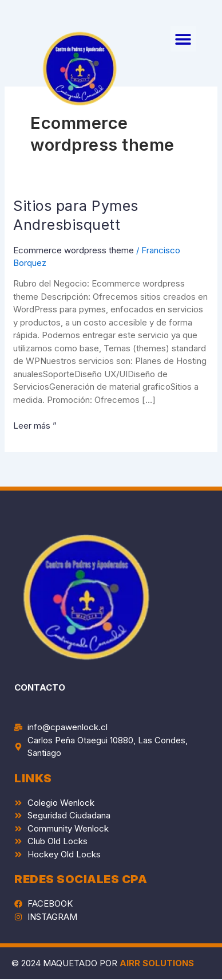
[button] (183, 39)
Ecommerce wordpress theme (74, 250)
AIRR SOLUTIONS (157, 963)
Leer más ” (35, 425)
